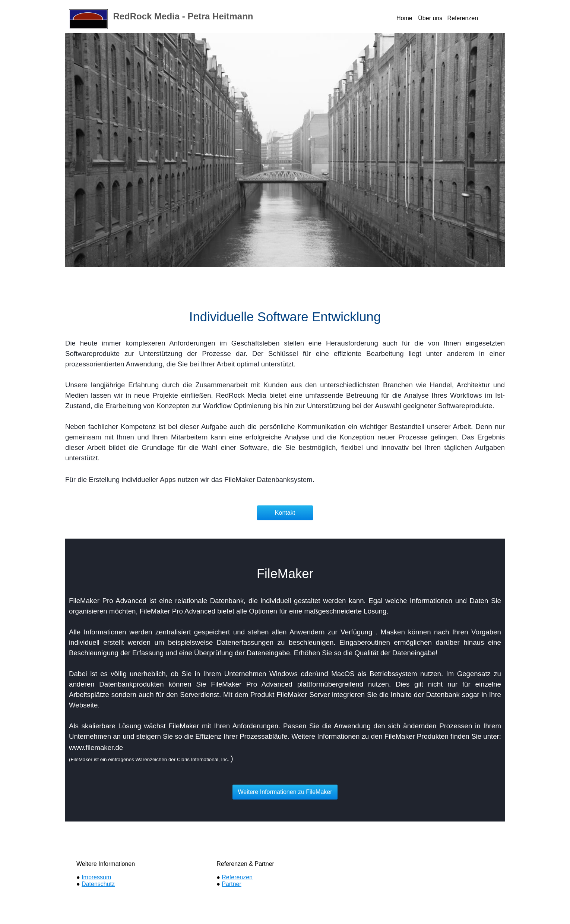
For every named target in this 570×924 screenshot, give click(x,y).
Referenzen (237, 877)
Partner (231, 884)
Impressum (96, 877)
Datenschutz (98, 884)
